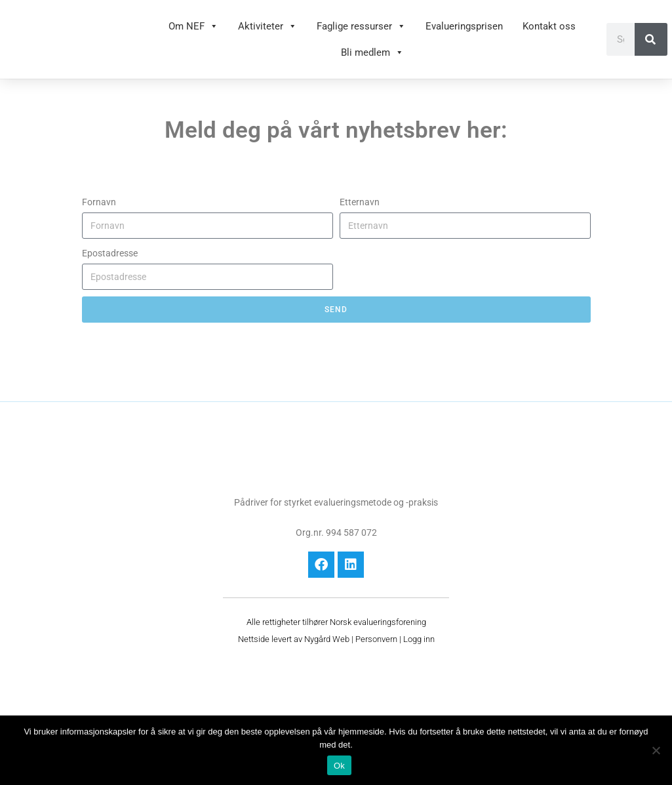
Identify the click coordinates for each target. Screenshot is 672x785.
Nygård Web (327, 639)
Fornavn (99, 202)
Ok (339, 766)
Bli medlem (372, 52)
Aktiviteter (267, 26)
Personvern (376, 639)
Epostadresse (110, 253)
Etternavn (360, 202)
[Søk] (651, 39)
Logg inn (419, 639)
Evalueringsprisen (464, 26)
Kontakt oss (549, 26)
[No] (656, 750)
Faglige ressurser (361, 26)
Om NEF (193, 26)
